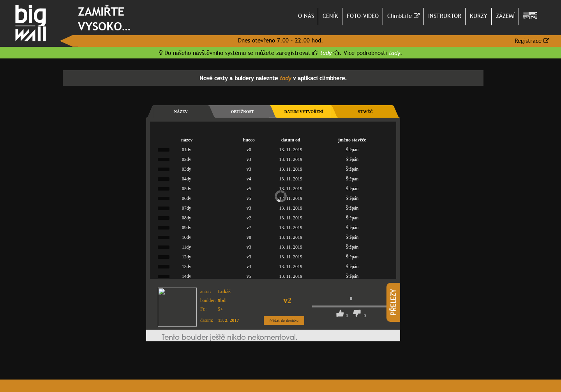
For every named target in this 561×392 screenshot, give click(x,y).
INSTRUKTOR (445, 16)
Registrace (532, 41)
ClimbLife (403, 16)
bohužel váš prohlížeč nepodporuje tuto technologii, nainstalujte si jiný (273, 312)
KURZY (479, 16)
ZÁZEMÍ (505, 16)
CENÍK (330, 16)
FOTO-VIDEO (363, 16)
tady (326, 53)
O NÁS (306, 16)
